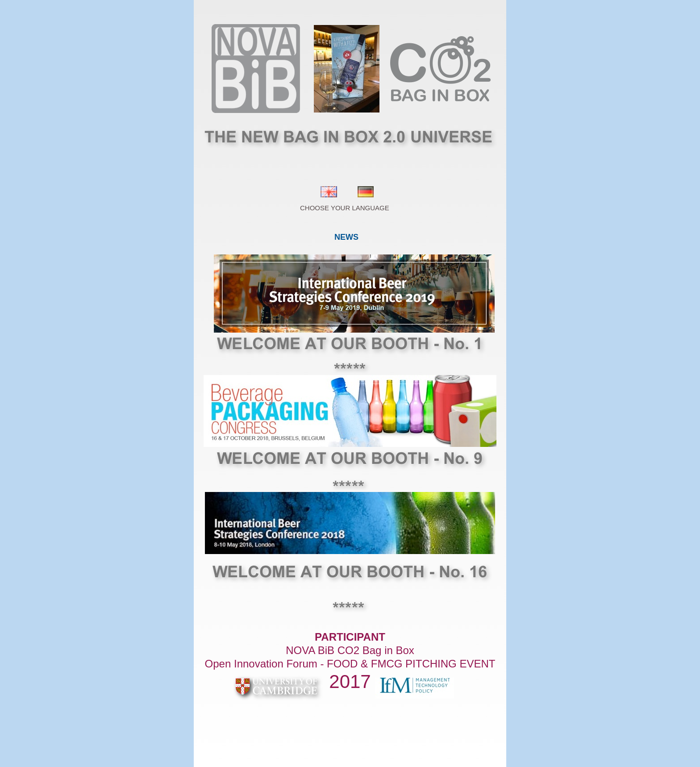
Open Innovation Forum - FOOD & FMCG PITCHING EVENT (350, 664)
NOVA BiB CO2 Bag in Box (350, 650)
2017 (350, 682)
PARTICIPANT (350, 637)
